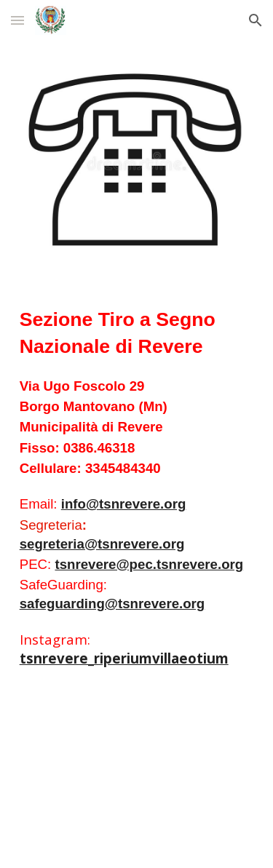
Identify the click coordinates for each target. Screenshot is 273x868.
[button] (17, 20)
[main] (137, 487)
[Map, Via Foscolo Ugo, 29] (137, 780)
